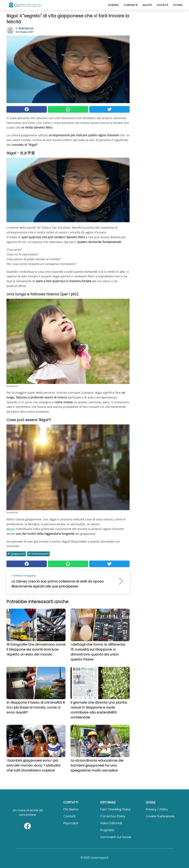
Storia (178, 5)
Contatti (70, 816)
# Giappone (16, 554)
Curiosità (131, 5)
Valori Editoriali (111, 823)
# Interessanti (38, 554)
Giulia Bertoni (26, 28)
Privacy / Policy (157, 809)
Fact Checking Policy (115, 809)
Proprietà (107, 830)
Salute (147, 5)
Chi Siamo (71, 809)
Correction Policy (113, 816)
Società (163, 5)
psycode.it (71, 823)
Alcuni (11, 529)
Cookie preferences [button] (160, 816)
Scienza (113, 5)
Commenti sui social (116, 837)
